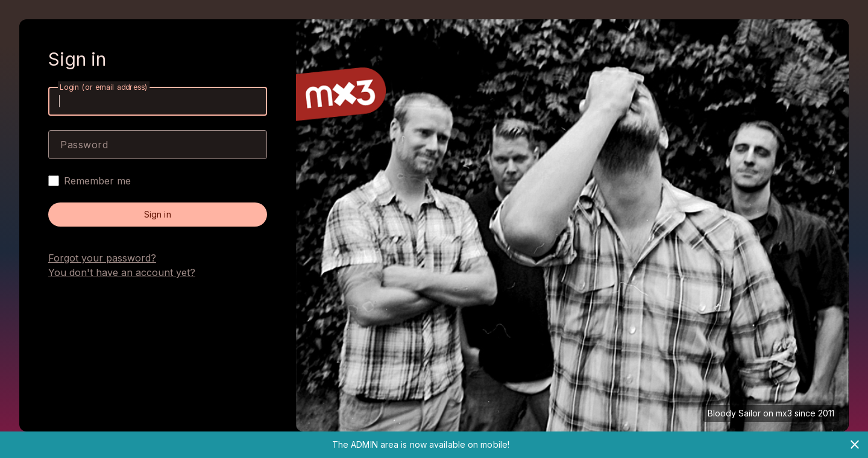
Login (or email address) (104, 87)
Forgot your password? (102, 258)
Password (84, 145)
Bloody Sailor (734, 413)
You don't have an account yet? (122, 272)
